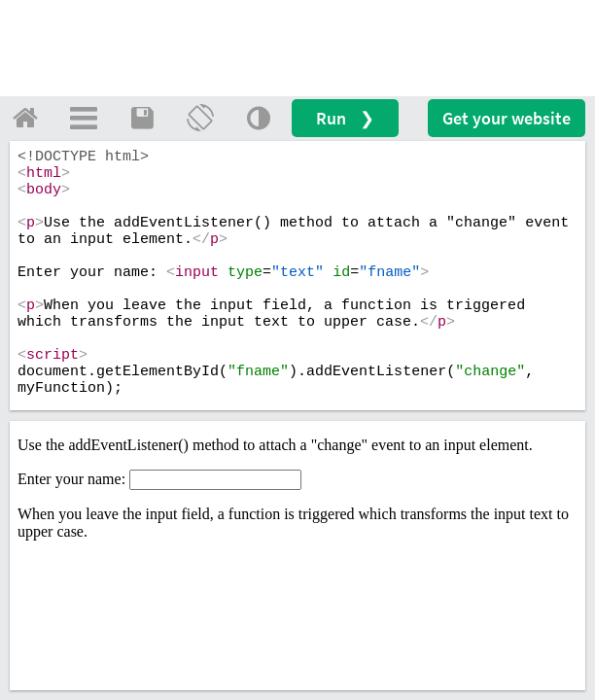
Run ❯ (345, 118)
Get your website (507, 118)
